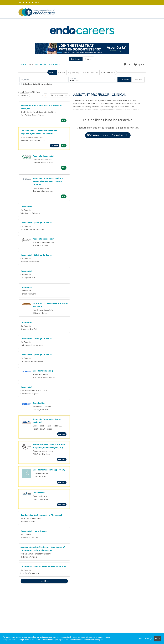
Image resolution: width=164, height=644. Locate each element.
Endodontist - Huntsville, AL (34, 531)
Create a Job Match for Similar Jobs (108, 135)
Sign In (139, 64)
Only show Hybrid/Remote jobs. (37, 84)
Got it (158, 639)
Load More (44, 581)
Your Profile (41, 64)
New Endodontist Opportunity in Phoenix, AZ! (41, 515)
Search (52, 72)
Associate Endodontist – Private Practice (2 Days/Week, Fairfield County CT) (48, 181)
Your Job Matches (90, 72)
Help (128, 64)
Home (23, 64)
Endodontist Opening (43, 371)
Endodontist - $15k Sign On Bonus (36, 223)
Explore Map (74, 72)
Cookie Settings (145, 639)
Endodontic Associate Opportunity (49, 470)
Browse (62, 72)
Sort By (23, 95)
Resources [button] (53, 64)
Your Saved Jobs (108, 72)
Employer (89, 59)
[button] (138, 80)
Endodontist (26, 207)
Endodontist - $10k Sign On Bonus (36, 255)
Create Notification (59, 95)
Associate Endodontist (44, 156)
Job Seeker (76, 59)
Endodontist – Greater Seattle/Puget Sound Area (43, 566)
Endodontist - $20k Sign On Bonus (36, 338)
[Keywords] (44, 80)
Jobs (31, 64)
